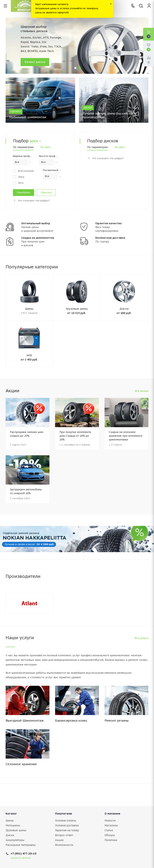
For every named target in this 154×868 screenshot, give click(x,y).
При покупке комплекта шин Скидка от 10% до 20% (75, 436)
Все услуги (142, 638)
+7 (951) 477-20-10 (23, 853)
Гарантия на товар (67, 830)
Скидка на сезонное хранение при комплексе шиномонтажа (126, 436)
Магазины (111, 825)
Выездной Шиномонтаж (25, 720)
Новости (110, 821)
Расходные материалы (21, 845)
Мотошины (13, 825)
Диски (124, 309)
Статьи (109, 830)
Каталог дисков (35, 62)
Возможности (64, 845)
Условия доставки (67, 825)
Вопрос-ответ (64, 835)
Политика (111, 840)
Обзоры (110, 835)
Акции (59, 840)
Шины (29, 309)
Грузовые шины (77, 309)
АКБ (29, 355)
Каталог (11, 814)
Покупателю (64, 814)
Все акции (142, 391)
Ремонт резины (117, 720)
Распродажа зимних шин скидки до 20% (27, 434)
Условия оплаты (66, 821)
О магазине (112, 814)
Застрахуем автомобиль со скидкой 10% (26, 491)
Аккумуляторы (15, 840)
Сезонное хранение (21, 764)
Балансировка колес (71, 720)
